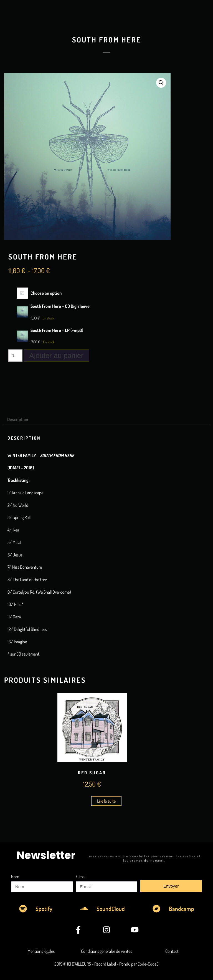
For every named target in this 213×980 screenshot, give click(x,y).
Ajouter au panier (56, 356)
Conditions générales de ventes (106, 951)
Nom (15, 876)
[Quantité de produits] (15, 356)
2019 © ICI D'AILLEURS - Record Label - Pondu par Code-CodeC (106, 964)
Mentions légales (41, 951)
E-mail (81, 876)
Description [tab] (18, 419)
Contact (172, 951)
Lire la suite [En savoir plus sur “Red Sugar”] (106, 801)
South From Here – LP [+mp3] (57, 330)
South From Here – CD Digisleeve (60, 306)
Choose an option (46, 293)
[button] (161, 83)
